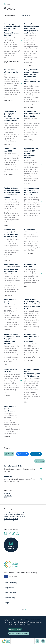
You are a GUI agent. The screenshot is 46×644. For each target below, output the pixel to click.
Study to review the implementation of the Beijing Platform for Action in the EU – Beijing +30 (12, 339)
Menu (43, 641)
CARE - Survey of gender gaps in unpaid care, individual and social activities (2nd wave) (11, 116)
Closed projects (25, 15)
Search (37, 641)
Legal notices (10, 588)
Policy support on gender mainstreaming (10, 302)
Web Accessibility (11, 583)
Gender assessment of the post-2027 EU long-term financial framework (32, 191)
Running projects (11, 15)
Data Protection (10, 593)
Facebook (13, 533)
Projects (8, 4)
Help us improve (11, 547)
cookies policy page (36, 620)
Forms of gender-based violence (14, 516)
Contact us (8, 476)
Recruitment (8, 495)
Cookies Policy (10, 598)
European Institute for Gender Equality (6, 641)
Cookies (41, 461)
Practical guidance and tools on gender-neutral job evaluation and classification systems (12, 193)
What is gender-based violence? (14, 514)
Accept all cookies (15, 629)
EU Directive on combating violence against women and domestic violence (11, 233)
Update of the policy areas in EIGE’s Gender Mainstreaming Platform (32, 153)
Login (7, 603)
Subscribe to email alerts (13, 466)
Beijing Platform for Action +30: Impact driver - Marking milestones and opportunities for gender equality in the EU (32, 77)
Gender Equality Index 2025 (10, 150)
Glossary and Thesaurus (11, 521)
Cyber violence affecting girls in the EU (11, 72)
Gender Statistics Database (10, 370)
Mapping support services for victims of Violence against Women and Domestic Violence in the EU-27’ (12, 29)
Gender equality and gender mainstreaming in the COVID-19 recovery (32, 373)
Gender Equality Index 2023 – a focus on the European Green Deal (32, 338)
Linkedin (5, 533)
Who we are (8, 493)
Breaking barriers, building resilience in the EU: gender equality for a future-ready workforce (32, 28)
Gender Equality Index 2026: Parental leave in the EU (32, 114)
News (5, 498)
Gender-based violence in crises (31, 231)
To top (22, 610)
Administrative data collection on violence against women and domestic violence (12, 268)
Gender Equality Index (11, 519)
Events (6, 500)
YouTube (9, 533)
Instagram (17, 533)
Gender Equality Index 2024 (30, 266)
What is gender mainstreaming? (14, 512)
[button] (9, 454)
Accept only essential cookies (19, 633)
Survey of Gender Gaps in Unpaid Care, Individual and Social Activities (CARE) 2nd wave (32, 304)
